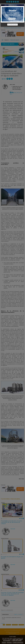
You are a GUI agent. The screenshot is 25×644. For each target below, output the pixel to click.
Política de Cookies (17, 640)
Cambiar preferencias (18, 643)
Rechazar (9, 643)
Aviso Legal (16, 639)
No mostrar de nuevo (13, 25)
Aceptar (4, 643)
